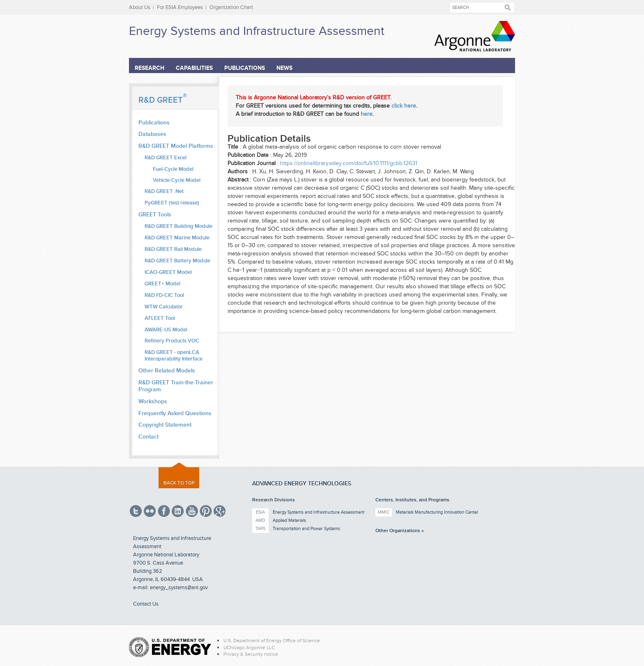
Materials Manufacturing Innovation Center (437, 512)
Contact (148, 437)
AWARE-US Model (166, 330)
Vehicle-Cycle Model (177, 180)
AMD (260, 520)
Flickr (150, 511)
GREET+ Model (162, 284)
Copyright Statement (165, 425)
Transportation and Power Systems (306, 529)
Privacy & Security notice (251, 654)
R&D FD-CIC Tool (164, 295)
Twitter (136, 511)
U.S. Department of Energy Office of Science (272, 641)
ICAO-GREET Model (168, 272)
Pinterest (206, 511)
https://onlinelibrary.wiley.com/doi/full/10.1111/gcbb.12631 (349, 163)
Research (149, 68)
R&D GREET (163, 100)
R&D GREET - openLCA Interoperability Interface (174, 356)
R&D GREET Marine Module (177, 238)
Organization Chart (231, 7)
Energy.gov (170, 647)
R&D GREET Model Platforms (176, 146)
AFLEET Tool (160, 318)
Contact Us (146, 604)
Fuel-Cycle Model (173, 169)
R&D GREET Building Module (178, 226)
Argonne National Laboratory (475, 36)
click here (404, 106)
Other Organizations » (400, 531)
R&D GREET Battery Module (177, 261)
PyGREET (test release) (172, 203)
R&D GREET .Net (164, 191)
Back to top (179, 483)
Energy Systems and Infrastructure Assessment (257, 31)
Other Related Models (167, 371)
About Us (140, 7)
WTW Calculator (164, 307)
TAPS (260, 529)
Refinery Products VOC (172, 341)
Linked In (178, 511)
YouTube (192, 511)
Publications (245, 68)
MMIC (384, 512)
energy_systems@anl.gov (179, 588)
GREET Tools (155, 215)
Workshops (153, 401)
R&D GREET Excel (166, 158)
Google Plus (220, 511)
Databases (152, 134)
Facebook (164, 511)
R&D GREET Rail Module (173, 249)
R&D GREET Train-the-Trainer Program (176, 386)
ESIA (260, 512)
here (367, 114)
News (284, 68)
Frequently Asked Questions (175, 413)
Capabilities (194, 68)
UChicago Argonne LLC (249, 648)
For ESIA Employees (180, 7)
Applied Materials (289, 520)
